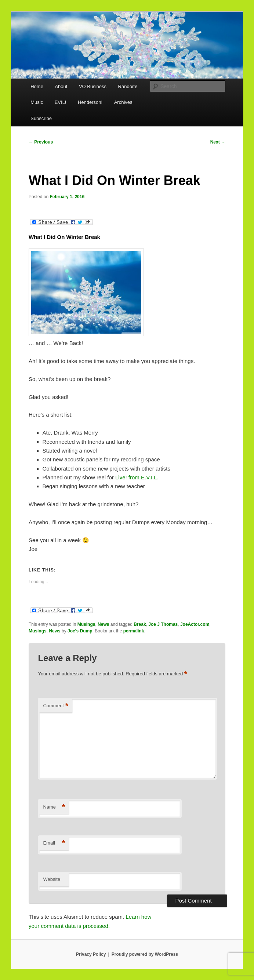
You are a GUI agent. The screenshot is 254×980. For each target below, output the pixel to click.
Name (54, 807)
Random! (128, 86)
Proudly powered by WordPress (145, 954)
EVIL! (61, 102)
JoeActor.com (195, 624)
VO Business (93, 86)
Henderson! (90, 102)
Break (140, 624)
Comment (56, 706)
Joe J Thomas (163, 624)
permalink (134, 631)
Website (52, 879)
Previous (41, 142)
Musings (86, 624)
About (61, 86)
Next (218, 142)
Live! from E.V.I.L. (137, 477)
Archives (123, 102)
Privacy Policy (91, 954)
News (103, 624)
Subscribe (41, 118)
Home (37, 86)
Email (54, 843)
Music (37, 102)
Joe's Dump (80, 631)
